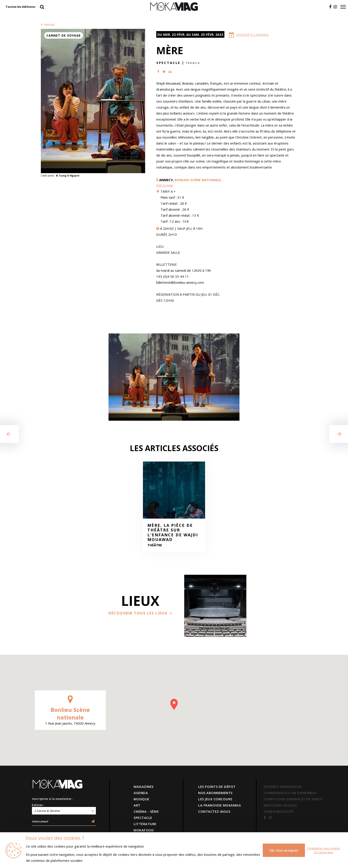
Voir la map (165, 185)
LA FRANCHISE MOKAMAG (219, 805)
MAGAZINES (144, 787)
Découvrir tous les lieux (140, 613)
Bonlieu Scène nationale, (198, 180)
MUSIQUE (141, 799)
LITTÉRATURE (145, 824)
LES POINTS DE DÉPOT (217, 787)
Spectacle (168, 63)
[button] (174, 704)
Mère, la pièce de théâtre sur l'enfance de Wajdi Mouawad (173, 533)
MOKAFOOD (144, 830)
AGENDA (141, 793)
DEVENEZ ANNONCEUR (283, 787)
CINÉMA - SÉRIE (146, 811)
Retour (48, 24)
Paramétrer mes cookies (324, 848)
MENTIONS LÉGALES (280, 805)
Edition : (38, 805)
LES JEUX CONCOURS (215, 799)
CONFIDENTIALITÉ (279, 811)
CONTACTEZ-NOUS (214, 811)
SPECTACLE (143, 818)
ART (137, 805)
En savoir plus (324, 852)
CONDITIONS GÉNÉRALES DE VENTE (293, 799)
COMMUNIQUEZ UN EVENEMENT (291, 793)
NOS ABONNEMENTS (215, 793)
